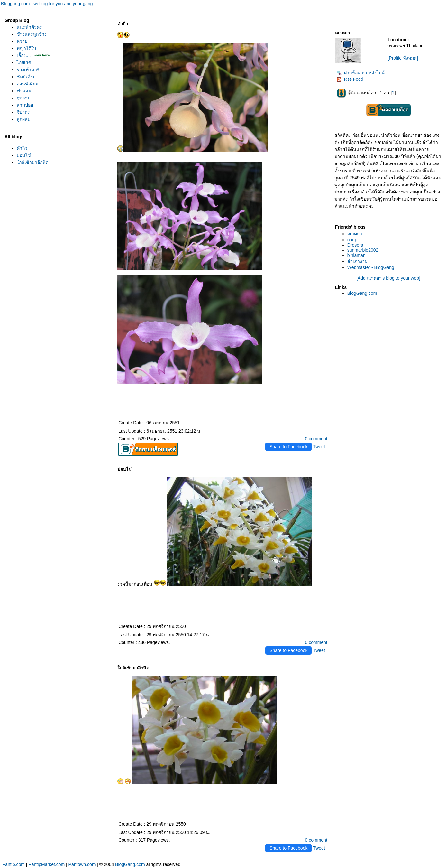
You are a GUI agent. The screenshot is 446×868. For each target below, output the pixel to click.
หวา (22, 41)
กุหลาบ (24, 98)
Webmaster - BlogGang (371, 267)
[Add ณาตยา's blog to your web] (388, 278)
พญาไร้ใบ (26, 48)
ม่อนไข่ (24, 155)
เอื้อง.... (24, 55)
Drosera (355, 245)
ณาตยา (355, 234)
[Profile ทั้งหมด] (403, 58)
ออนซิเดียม (27, 84)
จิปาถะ (23, 112)
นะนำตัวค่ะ (29, 27)
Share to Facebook (288, 447)
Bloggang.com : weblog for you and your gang (47, 4)
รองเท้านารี (28, 70)
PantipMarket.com (46, 864)
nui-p (352, 240)
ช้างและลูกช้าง (32, 34)
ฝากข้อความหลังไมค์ (361, 73)
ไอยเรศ (24, 62)
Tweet (319, 447)
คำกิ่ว (22, 148)
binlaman (356, 255)
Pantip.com (14, 864)
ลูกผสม (24, 119)
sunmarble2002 (363, 250)
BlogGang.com (362, 293)
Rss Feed (350, 79)
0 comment (316, 439)
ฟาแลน (24, 91)
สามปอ (25, 105)
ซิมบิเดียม (26, 77)
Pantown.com (82, 864)
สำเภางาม (357, 261)
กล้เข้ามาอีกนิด (33, 162)
